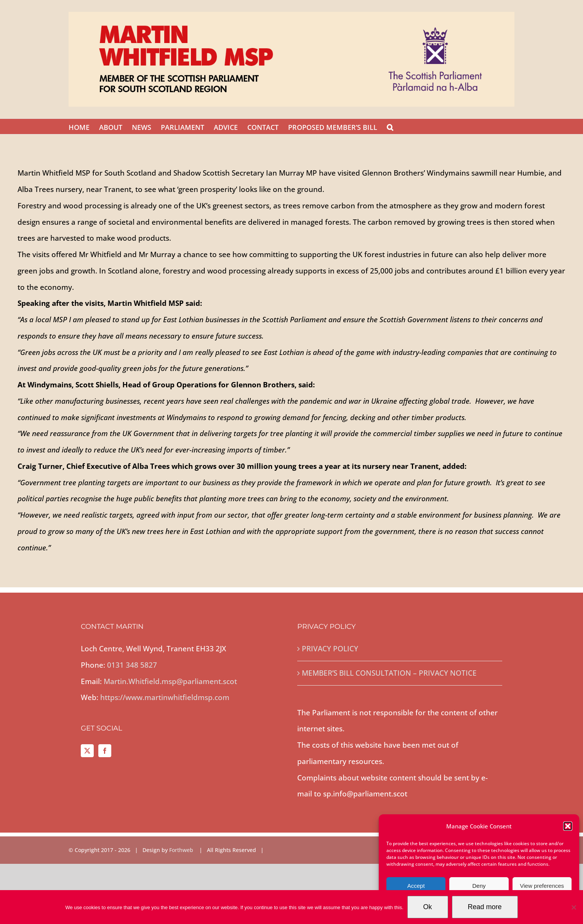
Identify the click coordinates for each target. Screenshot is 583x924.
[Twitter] (87, 751)
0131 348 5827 (132, 665)
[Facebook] (105, 751)
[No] (573, 907)
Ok (428, 907)
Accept (416, 886)
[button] (568, 826)
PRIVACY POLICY (330, 649)
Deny (479, 886)
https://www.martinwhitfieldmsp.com (165, 697)
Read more (485, 907)
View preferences (542, 886)
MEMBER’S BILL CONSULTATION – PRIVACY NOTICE (389, 673)
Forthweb (182, 850)
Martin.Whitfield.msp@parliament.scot (170, 681)
